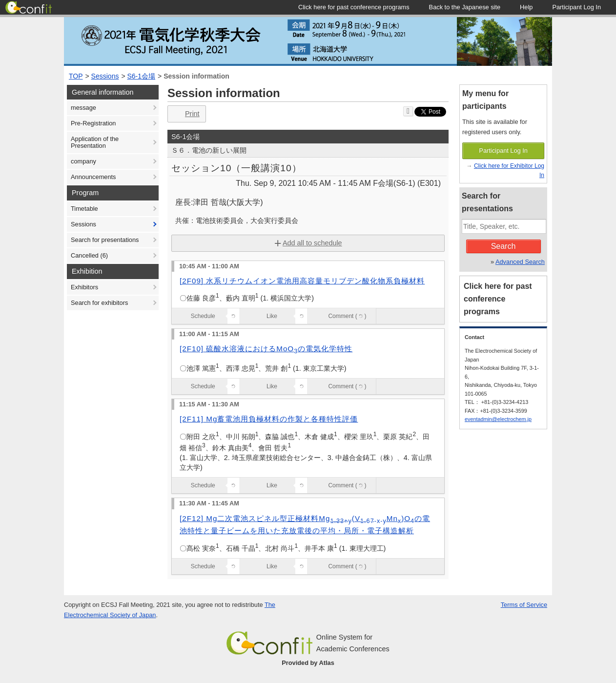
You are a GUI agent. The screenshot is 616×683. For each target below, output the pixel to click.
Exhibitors (84, 287)
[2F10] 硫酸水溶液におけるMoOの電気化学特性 (266, 349)
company (83, 161)
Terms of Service (524, 605)
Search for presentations (105, 240)
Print (186, 114)
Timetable (84, 209)
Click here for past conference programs (498, 299)
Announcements (93, 177)
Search (503, 246)
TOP (76, 76)
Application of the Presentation (95, 142)
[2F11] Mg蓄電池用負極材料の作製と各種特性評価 (269, 419)
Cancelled (89, 255)
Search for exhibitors (99, 303)
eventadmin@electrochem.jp (498, 419)
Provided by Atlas (308, 663)
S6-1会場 (142, 76)
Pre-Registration (93, 123)
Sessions (105, 76)
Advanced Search (520, 262)
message (83, 108)
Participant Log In (503, 151)
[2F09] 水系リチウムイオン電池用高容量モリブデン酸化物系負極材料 (302, 281)
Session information (196, 76)
